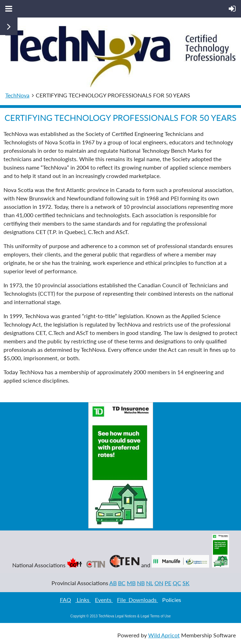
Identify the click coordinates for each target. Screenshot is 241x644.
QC (177, 583)
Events (104, 600)
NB (141, 583)
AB (113, 583)
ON (159, 583)
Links (83, 600)
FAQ (66, 600)
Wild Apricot (164, 635)
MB (131, 583)
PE (168, 583)
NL (150, 583)
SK (186, 583)
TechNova (17, 95)
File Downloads (137, 600)
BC (122, 583)
